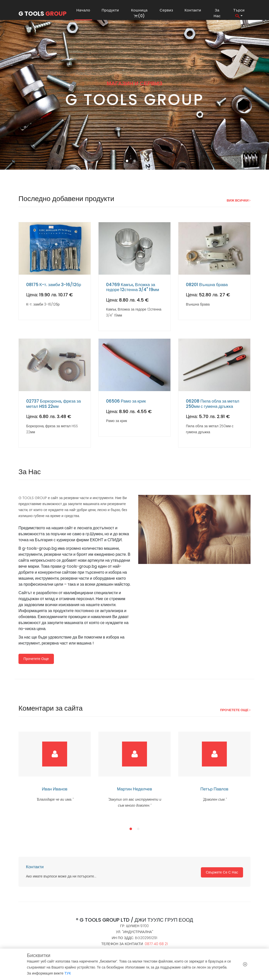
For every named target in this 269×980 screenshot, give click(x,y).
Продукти (110, 10)
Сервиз (166, 10)
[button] (127, 161)
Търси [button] (239, 13)
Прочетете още (36, 659)
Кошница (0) (139, 13)
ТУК (68, 973)
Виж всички (239, 200)
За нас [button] (217, 13)
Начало (84, 10)
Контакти (193, 10)
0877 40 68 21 (156, 944)
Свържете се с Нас (222, 872)
